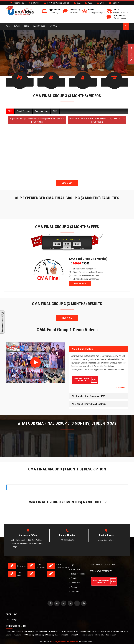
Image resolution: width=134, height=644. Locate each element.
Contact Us (74, 586)
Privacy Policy (75, 563)
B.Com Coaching (117, 625)
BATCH (17, 26)
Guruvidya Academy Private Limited (65, 636)
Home (72, 559)
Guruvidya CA (11, 625)
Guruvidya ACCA (45, 625)
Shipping (73, 572)
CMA (8, 26)
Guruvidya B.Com (57, 625)
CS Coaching (39, 629)
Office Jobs (55, 26)
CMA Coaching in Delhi (87, 625)
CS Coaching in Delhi (103, 625)
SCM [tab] (10, 105)
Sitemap (73, 581)
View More (67, 177)
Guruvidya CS (33, 625)
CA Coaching (18, 629)
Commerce (22, 560)
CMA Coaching (11, 614)
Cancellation (75, 577)
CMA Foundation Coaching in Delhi (88, 629)
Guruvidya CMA (22, 625)
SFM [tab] (55, 105)
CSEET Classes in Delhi (109, 629)
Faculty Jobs (39, 26)
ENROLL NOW (80, 277)
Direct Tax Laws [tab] (24, 105)
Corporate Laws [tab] (42, 105)
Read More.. (121, 382)
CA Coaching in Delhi (72, 625)
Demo (26, 26)
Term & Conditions (77, 568)
